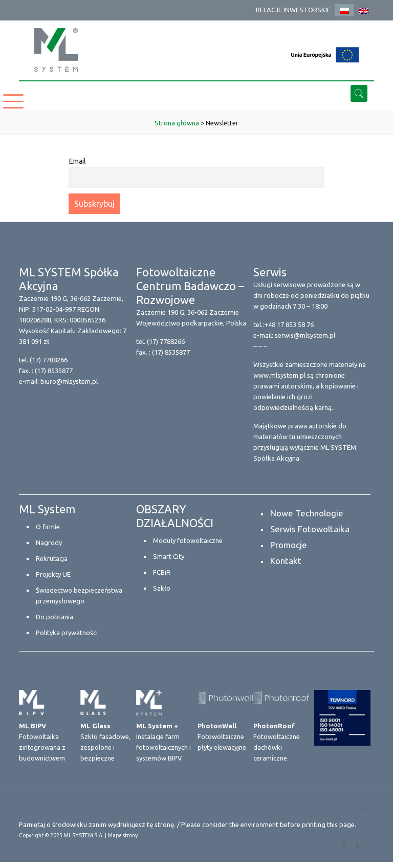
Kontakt (286, 561)
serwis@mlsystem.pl (305, 335)
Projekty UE (53, 574)
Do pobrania (54, 617)
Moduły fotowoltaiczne (188, 540)
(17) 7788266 (49, 360)
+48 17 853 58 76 (289, 324)
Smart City (169, 556)
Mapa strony (123, 835)
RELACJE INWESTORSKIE (293, 10)
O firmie (48, 527)
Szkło (162, 588)
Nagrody (49, 542)
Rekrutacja (52, 558)
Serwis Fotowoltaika (310, 529)
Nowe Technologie (307, 513)
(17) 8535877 (54, 371)
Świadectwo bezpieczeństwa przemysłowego (79, 595)
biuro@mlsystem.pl (69, 381)
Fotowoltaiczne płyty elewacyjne (222, 736)
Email (77, 161)
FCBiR (162, 572)
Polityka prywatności (67, 633)
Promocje (289, 545)
